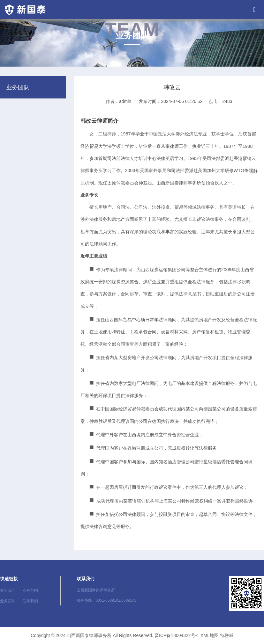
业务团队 (8, 601)
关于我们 (8, 590)
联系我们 (30, 601)
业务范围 (30, 590)
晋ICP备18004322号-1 (177, 635)
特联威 (227, 635)
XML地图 (210, 635)
